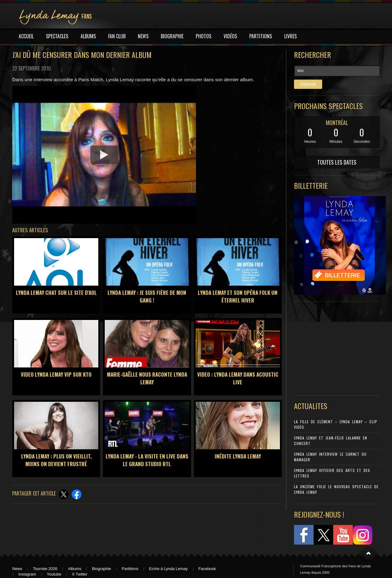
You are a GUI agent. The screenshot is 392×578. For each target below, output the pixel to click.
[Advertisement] (334, 347)
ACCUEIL (26, 36)
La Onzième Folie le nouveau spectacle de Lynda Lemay (336, 489)
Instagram (27, 574)
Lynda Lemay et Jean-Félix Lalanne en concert (331, 441)
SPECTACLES (57, 36)
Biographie (101, 569)
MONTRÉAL (337, 123)
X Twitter (80, 574)
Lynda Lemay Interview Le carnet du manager (330, 457)
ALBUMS (88, 36)
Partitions (130, 569)
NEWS (143, 36)
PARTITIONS (261, 36)
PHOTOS (204, 36)
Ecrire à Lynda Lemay (168, 569)
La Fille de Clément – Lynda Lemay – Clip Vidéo (336, 424)
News (17, 569)
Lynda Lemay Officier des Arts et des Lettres (332, 473)
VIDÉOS (230, 36)
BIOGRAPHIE (172, 36)
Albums (75, 569)
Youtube (54, 574)
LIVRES (290, 36)
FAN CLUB (117, 36)
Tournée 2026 (45, 569)
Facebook (207, 569)
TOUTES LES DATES (337, 162)
